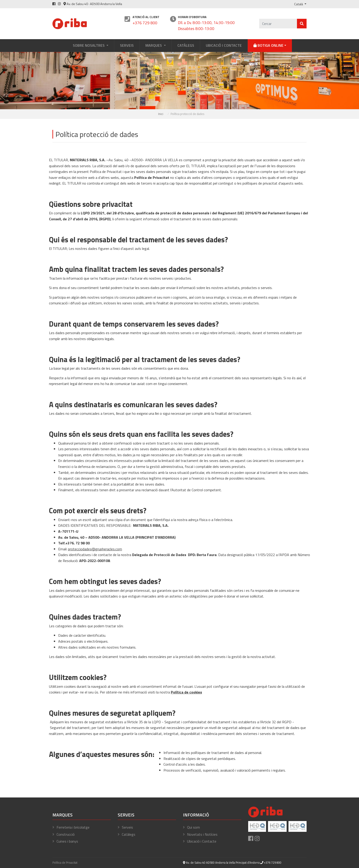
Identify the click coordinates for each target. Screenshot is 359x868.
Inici (161, 114)
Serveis (127, 45)
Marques (154, 45)
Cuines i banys (67, 841)
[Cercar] (278, 24)
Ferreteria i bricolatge (73, 827)
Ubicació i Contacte (224, 45)
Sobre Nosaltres (89, 45)
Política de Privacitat (65, 863)
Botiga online (268, 45)
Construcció (66, 834)
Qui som (193, 827)
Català (299, 4)
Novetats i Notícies (202, 834)
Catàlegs (186, 45)
